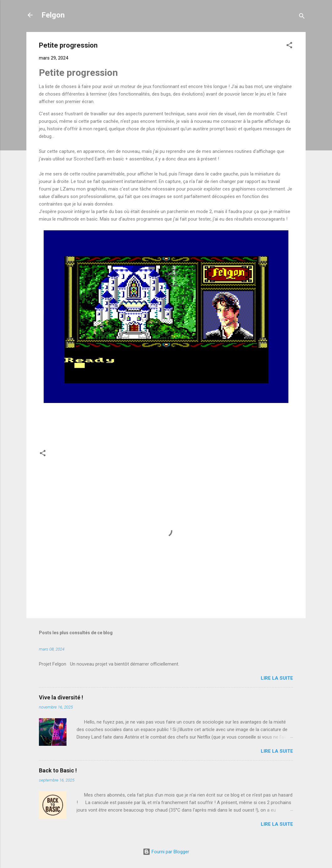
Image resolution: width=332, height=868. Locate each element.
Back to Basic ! (58, 770)
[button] (289, 46)
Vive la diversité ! (61, 697)
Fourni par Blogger (166, 852)
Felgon (53, 15)
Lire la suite (277, 678)
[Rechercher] (302, 17)
